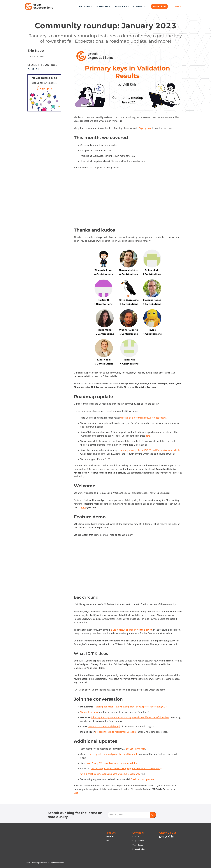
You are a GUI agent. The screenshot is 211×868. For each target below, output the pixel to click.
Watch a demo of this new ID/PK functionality (143, 418)
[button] (85, 6)
